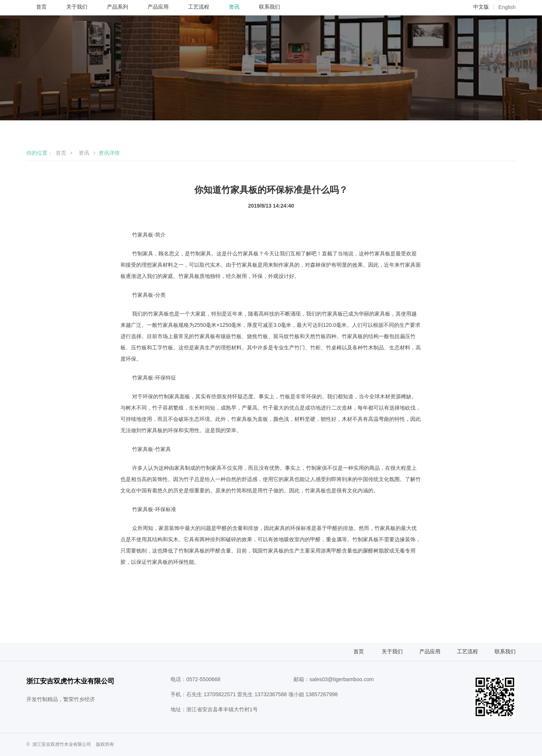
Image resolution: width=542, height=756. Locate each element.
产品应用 (430, 705)
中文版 (481, 39)
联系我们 (505, 705)
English (507, 40)
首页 (61, 211)
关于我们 (392, 705)
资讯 (84, 211)
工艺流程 (467, 705)
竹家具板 (143, 288)
